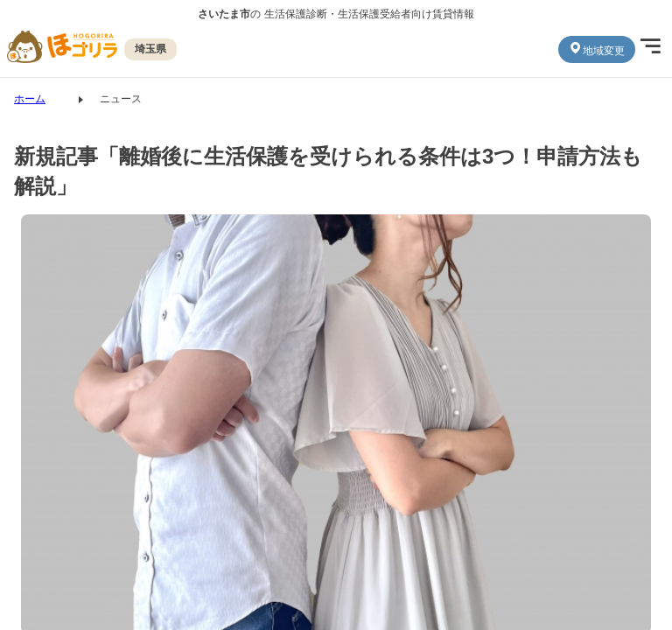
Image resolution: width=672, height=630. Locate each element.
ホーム (30, 99)
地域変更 (597, 49)
